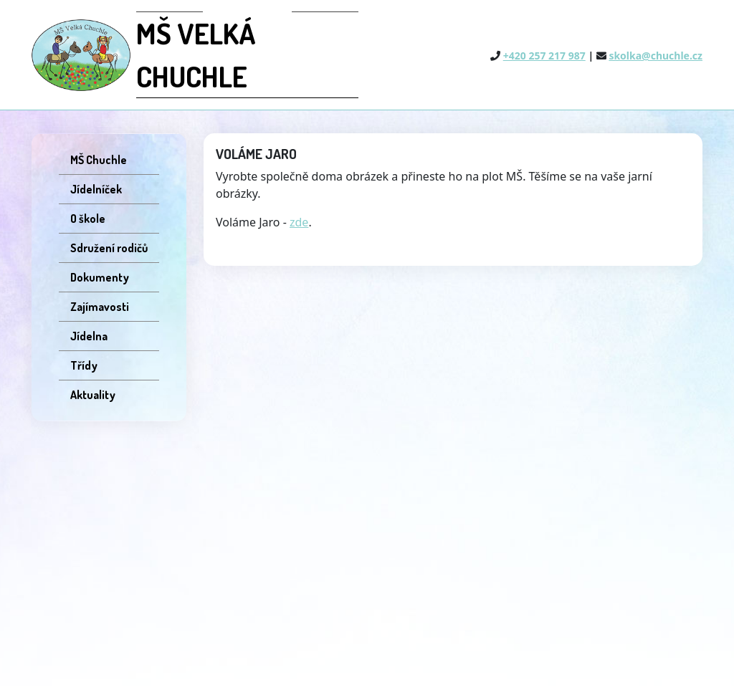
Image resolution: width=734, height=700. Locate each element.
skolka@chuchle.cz (656, 56)
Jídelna (89, 336)
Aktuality (93, 395)
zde (299, 222)
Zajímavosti (100, 307)
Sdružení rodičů (109, 248)
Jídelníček (96, 189)
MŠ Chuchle (99, 160)
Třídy (84, 365)
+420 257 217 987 (544, 56)
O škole (88, 219)
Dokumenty (100, 277)
